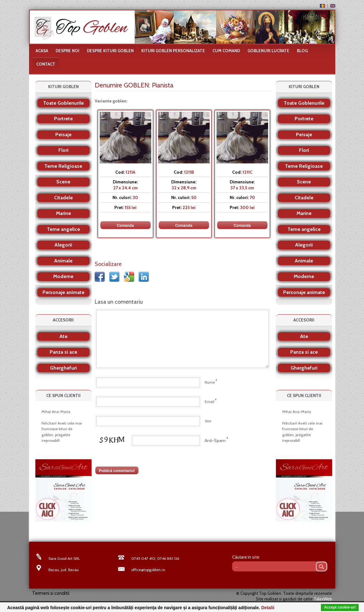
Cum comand (226, 51)
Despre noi (67, 51)
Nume (210, 382)
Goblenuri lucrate (268, 51)
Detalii (268, 608)
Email (209, 402)
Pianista (163, 85)
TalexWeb (323, 599)
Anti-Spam (215, 440)
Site (208, 421)
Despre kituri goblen (110, 51)
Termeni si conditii (51, 593)
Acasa (42, 51)
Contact (46, 64)
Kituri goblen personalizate (173, 51)
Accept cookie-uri (340, 607)
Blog (302, 51)
